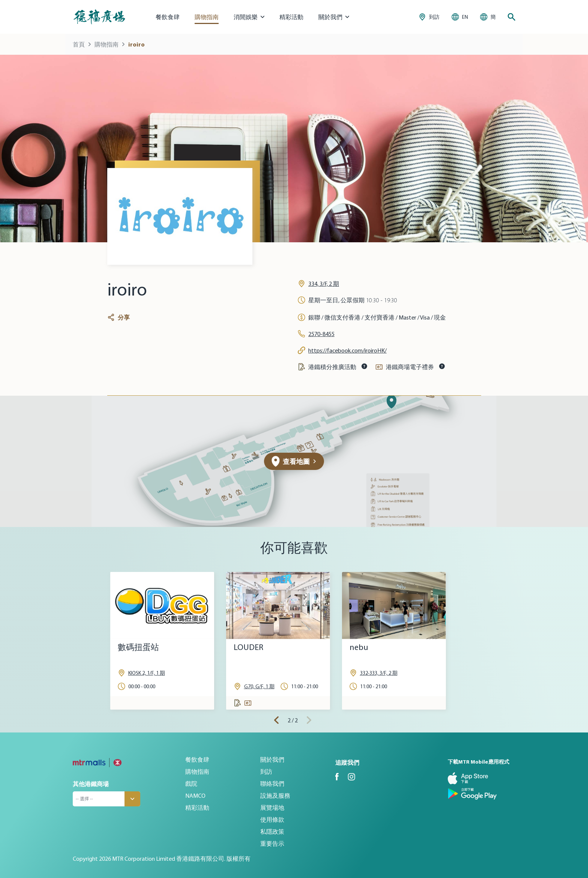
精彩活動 (291, 17)
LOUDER (248, 647)
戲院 (191, 783)
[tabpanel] (162, 641)
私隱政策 (272, 831)
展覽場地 (272, 807)
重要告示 (272, 843)
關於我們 (272, 759)
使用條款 (272, 819)
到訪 (266, 771)
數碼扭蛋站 (138, 647)
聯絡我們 (272, 783)
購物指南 (207, 17)
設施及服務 (275, 795)
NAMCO (195, 795)
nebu (359, 647)
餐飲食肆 (168, 17)
